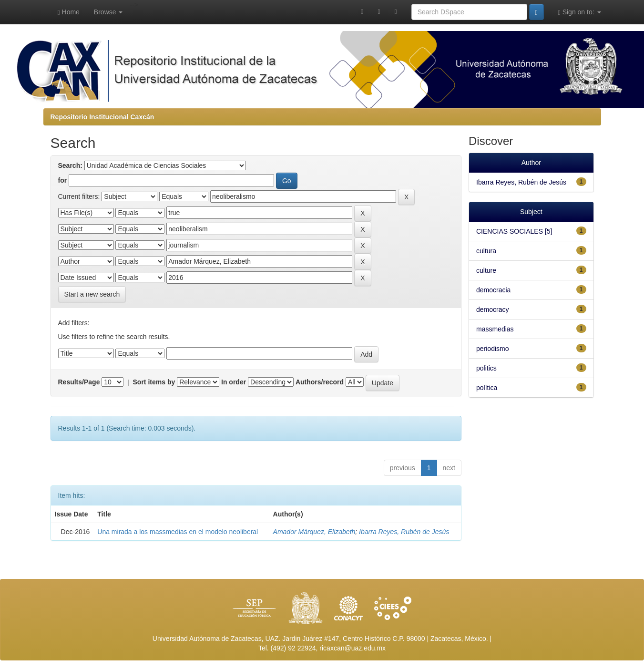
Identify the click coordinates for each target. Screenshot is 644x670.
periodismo (492, 349)
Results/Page (79, 382)
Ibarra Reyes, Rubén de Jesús (404, 532)
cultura (486, 251)
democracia (493, 290)
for (63, 180)
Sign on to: (580, 12)
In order (234, 382)
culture (486, 270)
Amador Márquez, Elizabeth (314, 532)
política (487, 388)
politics (486, 368)
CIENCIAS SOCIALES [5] (514, 231)
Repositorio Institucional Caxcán (102, 117)
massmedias (495, 329)
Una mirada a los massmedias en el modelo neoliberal (178, 532)
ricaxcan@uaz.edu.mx (353, 648)
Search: (70, 165)
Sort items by (154, 382)
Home (69, 12)
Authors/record (320, 382)
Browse (108, 12)
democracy (492, 309)
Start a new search (92, 294)
